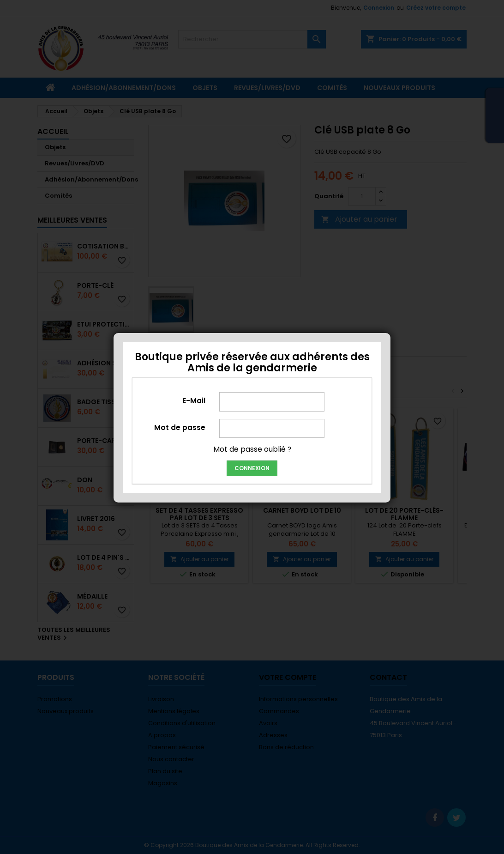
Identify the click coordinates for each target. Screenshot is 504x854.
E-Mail (194, 400)
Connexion (252, 468)
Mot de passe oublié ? (252, 449)
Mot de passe (180, 427)
